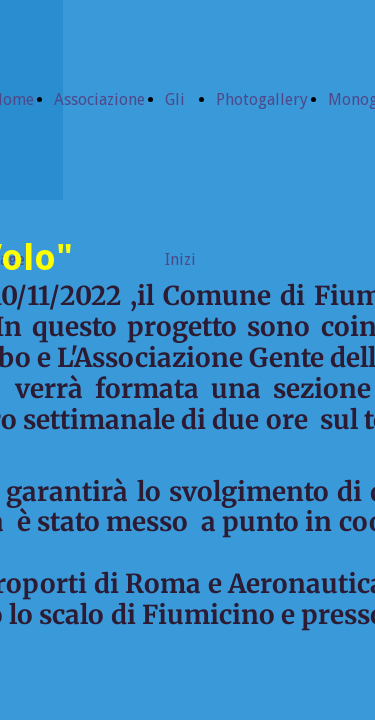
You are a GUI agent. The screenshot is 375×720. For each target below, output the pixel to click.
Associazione (99, 99)
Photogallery (262, 99)
